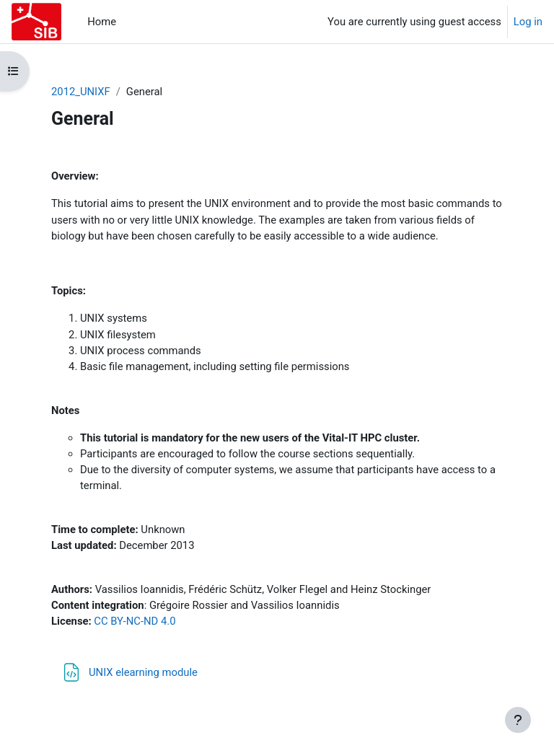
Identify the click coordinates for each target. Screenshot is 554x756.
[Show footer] (518, 720)
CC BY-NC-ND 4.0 (135, 621)
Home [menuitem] (102, 22)
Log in (528, 22)
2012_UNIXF (81, 92)
